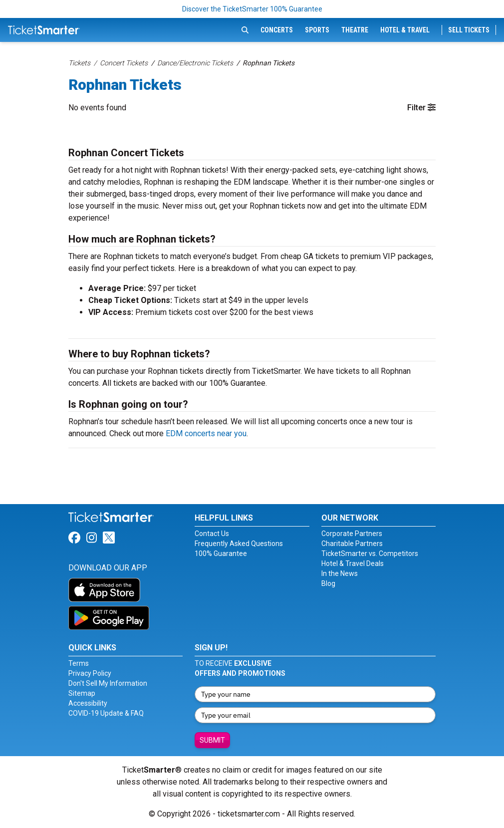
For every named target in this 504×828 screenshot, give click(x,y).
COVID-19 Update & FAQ (106, 713)
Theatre (355, 30)
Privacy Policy (90, 673)
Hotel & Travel (405, 30)
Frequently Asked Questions (239, 544)
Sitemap (82, 693)
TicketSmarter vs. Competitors (370, 553)
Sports (317, 30)
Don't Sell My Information (108, 683)
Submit (212, 740)
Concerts (277, 30)
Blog (328, 583)
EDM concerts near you (206, 433)
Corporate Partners (352, 534)
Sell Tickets (469, 30)
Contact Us (212, 534)
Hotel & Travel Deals (353, 563)
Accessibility (88, 703)
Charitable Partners (352, 544)
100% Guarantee (221, 553)
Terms (79, 663)
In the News (340, 573)
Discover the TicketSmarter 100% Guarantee (252, 9)
